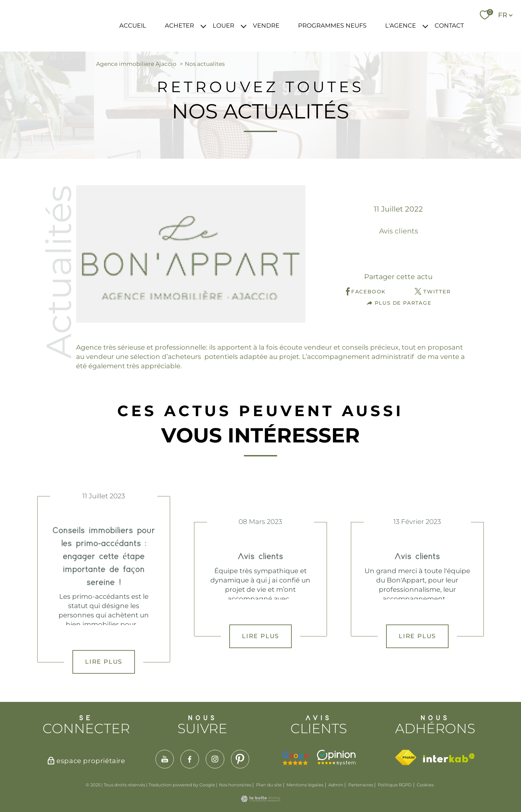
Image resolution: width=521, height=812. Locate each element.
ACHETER (179, 26)
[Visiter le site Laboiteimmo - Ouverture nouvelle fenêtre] (260, 800)
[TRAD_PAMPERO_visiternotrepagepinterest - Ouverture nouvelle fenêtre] (240, 759)
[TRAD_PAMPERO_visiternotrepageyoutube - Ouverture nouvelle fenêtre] (165, 759)
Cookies (425, 785)
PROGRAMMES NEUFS (332, 26)
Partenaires (361, 785)
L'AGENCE (401, 26)
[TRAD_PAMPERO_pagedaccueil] (67, 33)
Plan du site (269, 785)
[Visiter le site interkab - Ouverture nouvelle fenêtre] (449, 758)
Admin (336, 785)
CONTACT (449, 26)
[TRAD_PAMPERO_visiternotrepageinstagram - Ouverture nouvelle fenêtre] (215, 759)
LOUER (223, 26)
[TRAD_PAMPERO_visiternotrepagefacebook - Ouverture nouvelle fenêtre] (190, 759)
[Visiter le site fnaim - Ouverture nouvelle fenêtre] (406, 757)
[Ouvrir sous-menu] (203, 26)
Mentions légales (305, 785)
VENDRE (266, 26)
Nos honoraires (235, 785)
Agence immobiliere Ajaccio (136, 64)
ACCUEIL (133, 26)
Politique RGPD (395, 785)
